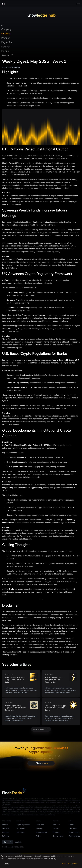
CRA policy (73, 828)
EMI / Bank (20, 832)
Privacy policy (74, 832)
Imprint (72, 825)
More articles (41, 729)
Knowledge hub (42, 832)
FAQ (38, 836)
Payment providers (23, 825)
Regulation (7, 42)
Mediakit (18, 842)
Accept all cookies (70, 864)
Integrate (6, 832)
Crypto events (58, 836)
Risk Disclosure (6, 804)
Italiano (5, 51)
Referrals (5, 836)
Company (6, 29)
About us (56, 825)
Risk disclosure (74, 836)
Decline (7, 864)
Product (5, 38)
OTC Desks (21, 828)
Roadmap (57, 832)
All (3, 25)
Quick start (40, 825)
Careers (56, 828)
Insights (5, 34)
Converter (6, 828)
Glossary (39, 828)
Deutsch (6, 47)
